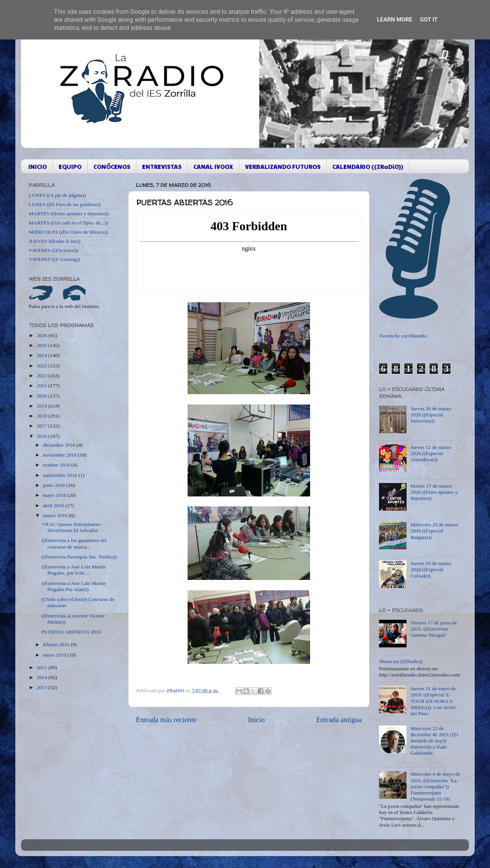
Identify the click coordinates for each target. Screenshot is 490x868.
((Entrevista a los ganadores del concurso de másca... (74, 543)
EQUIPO (70, 166)
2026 (42, 335)
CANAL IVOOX (213, 166)
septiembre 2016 (61, 475)
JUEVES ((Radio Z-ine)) (55, 241)
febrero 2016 (57, 644)
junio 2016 (55, 485)
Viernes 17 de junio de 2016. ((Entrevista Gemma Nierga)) (434, 629)
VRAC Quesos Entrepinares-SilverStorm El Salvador (72, 527)
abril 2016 (54, 505)
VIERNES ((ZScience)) (53, 250)
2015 (42, 667)
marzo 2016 (56, 515)
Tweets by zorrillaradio (403, 336)
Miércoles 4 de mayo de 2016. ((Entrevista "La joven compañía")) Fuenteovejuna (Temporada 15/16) (435, 786)
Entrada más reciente (166, 720)
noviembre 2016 (60, 455)
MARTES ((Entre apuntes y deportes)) (69, 214)
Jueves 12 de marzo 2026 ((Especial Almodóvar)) (431, 453)
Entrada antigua (339, 720)
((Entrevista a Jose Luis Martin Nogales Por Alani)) (74, 586)
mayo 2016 (55, 495)
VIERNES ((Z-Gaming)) (55, 259)
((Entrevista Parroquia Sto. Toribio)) (79, 557)
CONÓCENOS (112, 166)
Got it (429, 20)
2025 (42, 345)
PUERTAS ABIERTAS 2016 (71, 632)
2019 (42, 406)
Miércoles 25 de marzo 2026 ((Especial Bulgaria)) (434, 531)
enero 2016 (55, 655)
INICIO (38, 166)
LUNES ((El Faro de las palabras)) (65, 204)
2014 (42, 677)
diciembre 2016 (60, 445)
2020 (42, 396)
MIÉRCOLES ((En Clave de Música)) (68, 232)
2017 (42, 426)
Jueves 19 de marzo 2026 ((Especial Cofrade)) (431, 569)
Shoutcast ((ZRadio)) (401, 661)
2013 (42, 687)
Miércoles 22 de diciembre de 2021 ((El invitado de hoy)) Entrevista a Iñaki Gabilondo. (434, 741)
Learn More (395, 20)
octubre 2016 (57, 465)
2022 (42, 376)
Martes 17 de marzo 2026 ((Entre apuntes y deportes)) (434, 492)
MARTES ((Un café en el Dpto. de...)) (68, 223)
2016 (42, 436)
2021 (42, 386)
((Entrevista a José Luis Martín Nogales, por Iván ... (74, 570)
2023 (42, 366)
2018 (42, 416)
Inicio (256, 720)
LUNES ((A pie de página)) (57, 195)
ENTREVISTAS (162, 166)
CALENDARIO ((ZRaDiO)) (368, 166)
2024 (42, 355)
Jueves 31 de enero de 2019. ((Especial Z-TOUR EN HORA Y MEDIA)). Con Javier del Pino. (433, 701)
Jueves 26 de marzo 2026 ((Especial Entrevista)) (431, 415)
